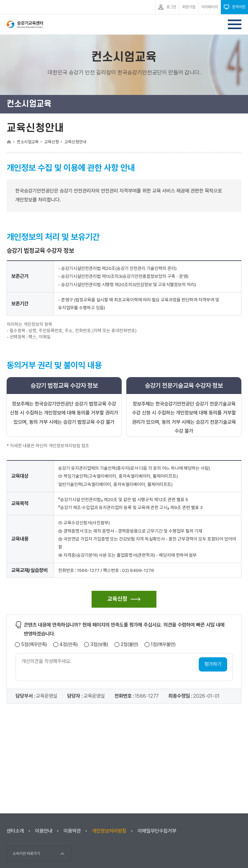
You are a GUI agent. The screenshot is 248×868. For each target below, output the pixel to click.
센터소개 (15, 831)
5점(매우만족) (34, 645)
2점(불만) (129, 645)
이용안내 (44, 831)
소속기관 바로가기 (26, 853)
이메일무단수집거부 (157, 831)
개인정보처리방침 (109, 831)
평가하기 (213, 664)
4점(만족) (69, 645)
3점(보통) (99, 645)
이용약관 (72, 831)
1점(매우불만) (163, 645)
